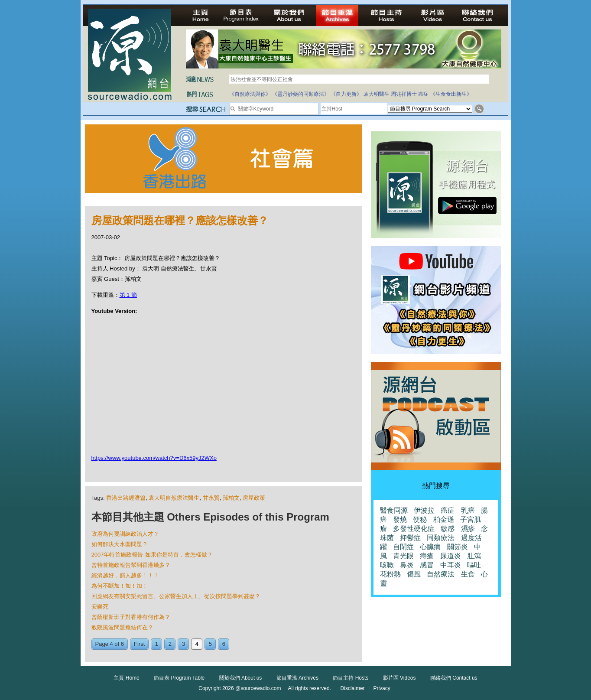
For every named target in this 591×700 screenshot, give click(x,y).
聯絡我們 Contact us (454, 678)
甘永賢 (211, 498)
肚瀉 (474, 556)
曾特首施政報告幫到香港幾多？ (131, 565)
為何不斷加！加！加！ (120, 586)
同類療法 (441, 538)
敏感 (448, 529)
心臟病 (430, 547)
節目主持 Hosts (351, 678)
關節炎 (458, 547)
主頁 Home (126, 678)
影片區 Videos (399, 678)
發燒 (400, 519)
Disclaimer (353, 688)
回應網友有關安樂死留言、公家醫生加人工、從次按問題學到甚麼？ (176, 596)
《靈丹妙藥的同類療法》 (301, 94)
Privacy (382, 688)
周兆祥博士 (404, 94)
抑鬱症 (410, 538)
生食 (468, 574)
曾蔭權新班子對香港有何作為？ (131, 617)
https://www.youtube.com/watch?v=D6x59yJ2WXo (154, 458)
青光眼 (403, 556)
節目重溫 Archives (297, 678)
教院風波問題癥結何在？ (122, 627)
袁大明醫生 (377, 94)
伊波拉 (424, 510)
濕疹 (468, 529)
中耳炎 (451, 565)
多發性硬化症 (414, 529)
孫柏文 (231, 498)
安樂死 (100, 607)
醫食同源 (394, 510)
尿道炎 (451, 556)
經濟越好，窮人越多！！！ (125, 575)
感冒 (427, 565)
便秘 (420, 519)
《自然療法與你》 (250, 94)
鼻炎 (407, 565)
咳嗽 (387, 565)
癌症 (423, 94)
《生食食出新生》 (451, 94)
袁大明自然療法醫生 (174, 498)
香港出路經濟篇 (126, 498)
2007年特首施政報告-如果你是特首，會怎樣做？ (152, 555)
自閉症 (403, 547)
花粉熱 (390, 574)
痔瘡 (427, 556)
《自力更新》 (346, 94)
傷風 (414, 574)
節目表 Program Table (179, 678)
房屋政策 (254, 498)
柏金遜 (444, 519)
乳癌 (468, 510)
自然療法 (441, 574)
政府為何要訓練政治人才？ (125, 534)
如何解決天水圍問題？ (120, 544)
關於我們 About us (241, 678)
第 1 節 (128, 295)
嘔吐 (474, 565)
